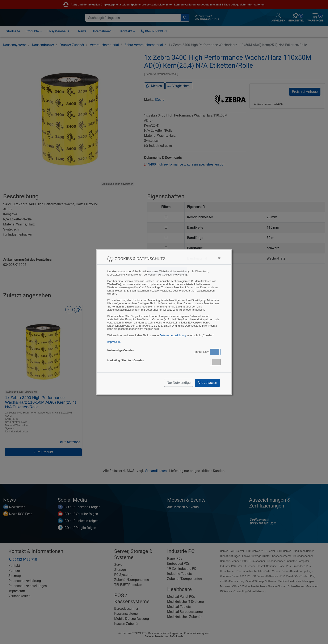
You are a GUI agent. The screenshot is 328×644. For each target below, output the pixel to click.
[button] (215, 352)
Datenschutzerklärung (173, 335)
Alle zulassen (207, 383)
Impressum (114, 342)
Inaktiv (217, 362)
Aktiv (215, 352)
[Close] (219, 258)
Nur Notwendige (179, 383)
